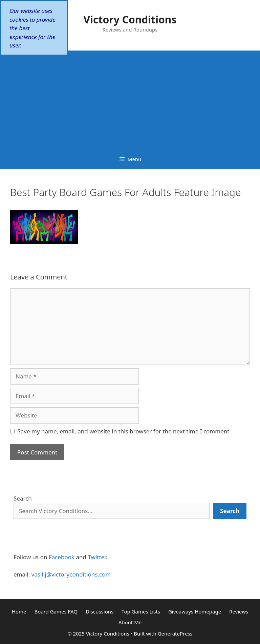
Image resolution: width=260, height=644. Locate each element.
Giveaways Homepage (195, 611)
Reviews (239, 611)
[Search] (230, 511)
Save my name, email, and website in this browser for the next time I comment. (124, 431)
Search (23, 498)
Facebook (62, 557)
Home (19, 611)
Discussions (100, 611)
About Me (130, 622)
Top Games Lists (141, 611)
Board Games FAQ (56, 611)
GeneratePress (175, 633)
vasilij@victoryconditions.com (71, 574)
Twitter (97, 557)
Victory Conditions (130, 19)
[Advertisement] (130, 98)
